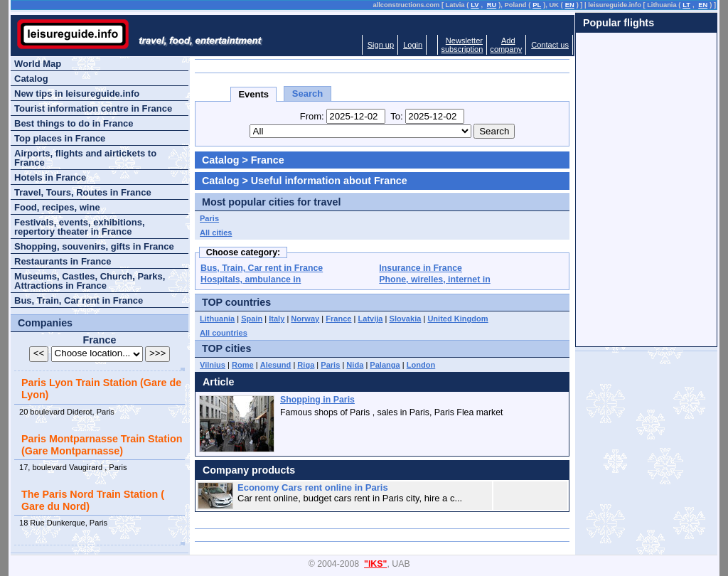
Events (253, 94)
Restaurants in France (63, 261)
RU (492, 5)
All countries (224, 333)
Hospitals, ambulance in (251, 279)
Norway (305, 319)
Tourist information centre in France (93, 108)
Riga (306, 365)
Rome (243, 365)
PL (537, 5)
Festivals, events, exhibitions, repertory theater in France (80, 227)
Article (219, 382)
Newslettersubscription (462, 45)
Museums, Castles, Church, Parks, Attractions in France (90, 281)
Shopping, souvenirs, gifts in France (94, 246)
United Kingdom (457, 319)
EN (570, 5)
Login (413, 45)
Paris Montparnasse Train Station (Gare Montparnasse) (102, 445)
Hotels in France (50, 177)
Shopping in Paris (317, 400)
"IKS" (375, 564)
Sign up (381, 45)
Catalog (220, 160)
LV (475, 5)
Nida (355, 365)
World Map (38, 64)
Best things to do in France (74, 123)
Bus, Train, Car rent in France (262, 268)
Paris (209, 218)
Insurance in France (421, 268)
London (421, 365)
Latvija (371, 319)
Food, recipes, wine (57, 207)
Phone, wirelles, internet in (434, 279)
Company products (249, 470)
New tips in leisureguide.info (77, 94)
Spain (252, 319)
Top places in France (60, 138)
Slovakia (406, 319)
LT (686, 5)
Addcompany (506, 45)
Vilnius (213, 365)
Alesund (276, 365)
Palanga (385, 365)
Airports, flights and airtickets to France (85, 158)
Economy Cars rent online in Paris (313, 487)
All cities (216, 233)
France (338, 319)
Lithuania (217, 319)
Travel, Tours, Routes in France (83, 192)
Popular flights (619, 23)
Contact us (550, 45)
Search (307, 94)
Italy (277, 319)
